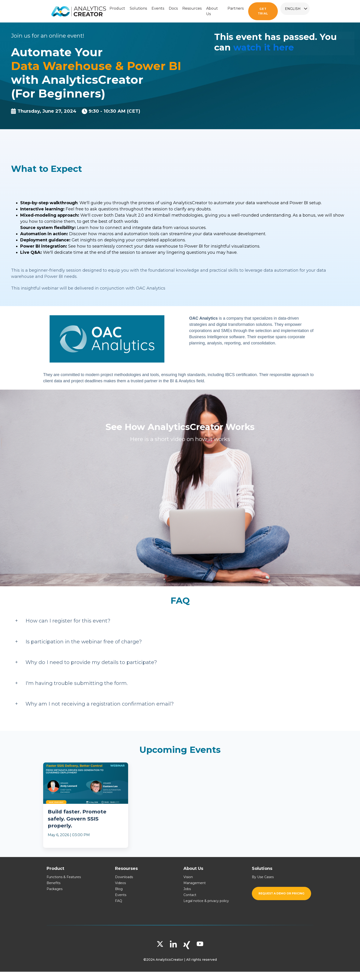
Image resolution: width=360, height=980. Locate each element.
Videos (120, 883)
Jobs (187, 889)
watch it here (264, 47)
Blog (119, 889)
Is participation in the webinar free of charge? (84, 642)
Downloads (124, 877)
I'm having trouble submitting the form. (77, 683)
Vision (188, 877)
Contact (190, 895)
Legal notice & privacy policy (206, 901)
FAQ (119, 901)
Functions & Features (64, 877)
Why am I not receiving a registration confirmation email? (100, 704)
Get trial (263, 11)
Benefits (53, 883)
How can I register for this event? (68, 621)
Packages (55, 889)
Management (195, 883)
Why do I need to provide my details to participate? (91, 662)
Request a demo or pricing (281, 893)
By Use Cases (263, 877)
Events (121, 895)
